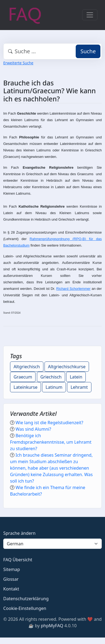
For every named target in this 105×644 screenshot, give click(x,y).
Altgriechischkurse (67, 367)
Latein (76, 377)
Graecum (23, 377)
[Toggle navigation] (90, 15)
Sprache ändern (19, 533)
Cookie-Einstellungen (25, 608)
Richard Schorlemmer (73, 289)
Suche (88, 51)
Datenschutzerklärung (26, 599)
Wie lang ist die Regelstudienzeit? (49, 423)
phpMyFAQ (52, 626)
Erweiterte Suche (18, 63)
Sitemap (12, 569)
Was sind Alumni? (33, 429)
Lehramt (79, 387)
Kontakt (11, 589)
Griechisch (51, 377)
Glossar (11, 579)
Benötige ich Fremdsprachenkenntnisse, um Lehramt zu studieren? (51, 442)
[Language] (52, 544)
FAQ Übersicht (18, 560)
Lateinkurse (26, 387)
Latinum (54, 387)
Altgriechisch (27, 367)
